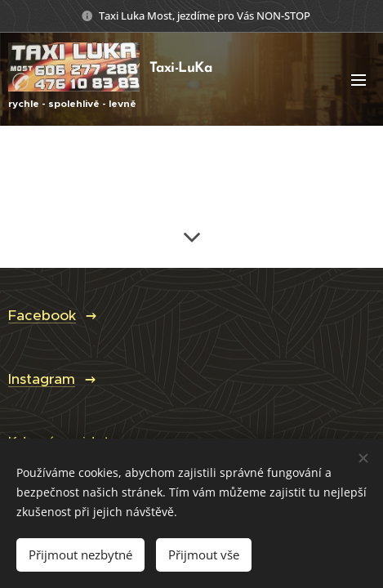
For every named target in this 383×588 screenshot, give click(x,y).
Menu (359, 80)
